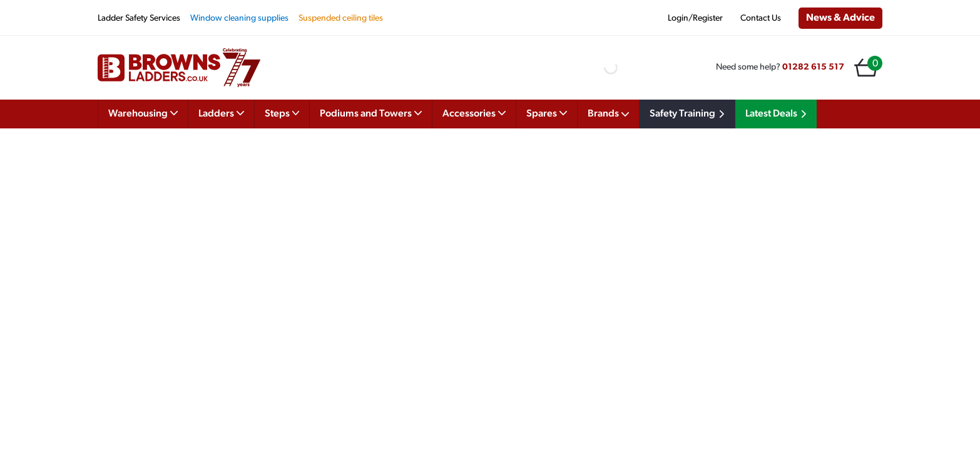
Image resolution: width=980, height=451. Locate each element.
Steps (282, 113)
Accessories (474, 113)
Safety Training (689, 114)
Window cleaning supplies (239, 18)
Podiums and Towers (371, 113)
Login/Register (695, 18)
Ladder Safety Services (139, 18)
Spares (547, 113)
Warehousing (143, 113)
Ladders (221, 113)
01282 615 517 (813, 67)
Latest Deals (778, 114)
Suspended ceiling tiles (341, 18)
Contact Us (761, 18)
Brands (608, 114)
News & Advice (840, 18)
